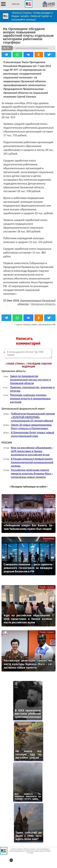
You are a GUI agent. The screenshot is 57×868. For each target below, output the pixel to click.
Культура (50, 496)
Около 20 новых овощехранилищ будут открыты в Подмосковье (31, 426)
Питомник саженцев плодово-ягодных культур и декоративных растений (30, 398)
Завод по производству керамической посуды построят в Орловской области (30, 380)
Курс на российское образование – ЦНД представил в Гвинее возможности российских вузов (32, 451)
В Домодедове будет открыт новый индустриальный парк (33, 434)
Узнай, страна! (47, 587)
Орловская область (43, 304)
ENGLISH (16, 4)
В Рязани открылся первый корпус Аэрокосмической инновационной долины (32, 462)
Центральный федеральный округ (32, 48)
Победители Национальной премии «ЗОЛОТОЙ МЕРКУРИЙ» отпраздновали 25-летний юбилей (33, 417)
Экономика (48, 538)
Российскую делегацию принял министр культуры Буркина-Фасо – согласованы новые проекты (32, 473)
